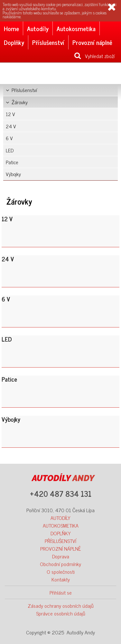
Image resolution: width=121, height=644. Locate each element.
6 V (9, 138)
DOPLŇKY (61, 533)
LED (10, 150)
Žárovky (17, 102)
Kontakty (61, 579)
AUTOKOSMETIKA (61, 525)
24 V (11, 126)
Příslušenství (48, 42)
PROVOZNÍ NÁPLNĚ (60, 548)
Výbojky (13, 174)
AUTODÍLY (60, 518)
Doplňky (14, 42)
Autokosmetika (76, 28)
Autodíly (38, 28)
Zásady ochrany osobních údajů (61, 606)
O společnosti (61, 572)
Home (11, 28)
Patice (12, 162)
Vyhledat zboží (94, 56)
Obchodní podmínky (60, 564)
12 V (10, 114)
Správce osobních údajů (61, 613)
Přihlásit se (61, 592)
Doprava (61, 556)
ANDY (63, 478)
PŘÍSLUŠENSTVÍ (60, 541)
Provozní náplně (92, 42)
